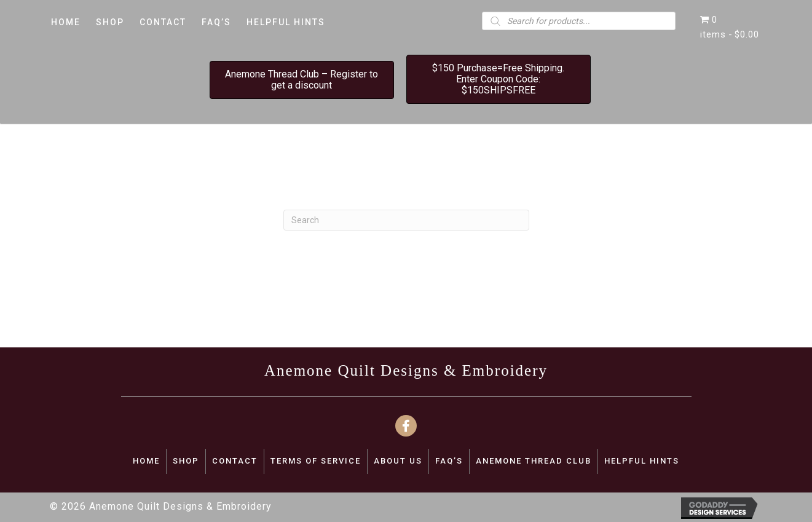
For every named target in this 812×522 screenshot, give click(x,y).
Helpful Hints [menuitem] (642, 461)
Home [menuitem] (146, 461)
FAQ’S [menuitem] (449, 461)
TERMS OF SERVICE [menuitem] (316, 461)
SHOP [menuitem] (186, 461)
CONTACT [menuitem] (235, 461)
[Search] (406, 220)
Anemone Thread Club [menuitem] (534, 461)
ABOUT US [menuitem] (398, 461)
